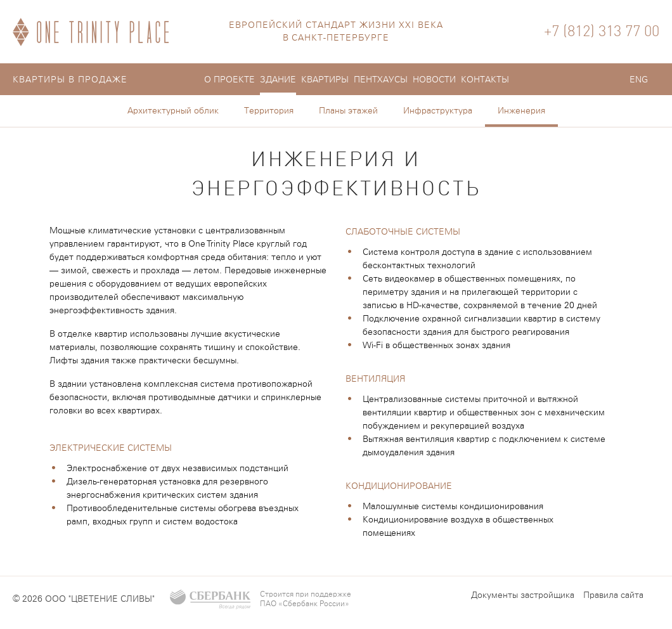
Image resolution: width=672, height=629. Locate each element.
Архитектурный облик (173, 111)
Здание (278, 80)
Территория (269, 111)
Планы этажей (348, 111)
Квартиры (325, 80)
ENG (639, 80)
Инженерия (521, 111)
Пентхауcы (381, 80)
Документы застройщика (523, 595)
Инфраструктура (438, 111)
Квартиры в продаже (70, 80)
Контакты (485, 80)
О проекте (229, 80)
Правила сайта (613, 595)
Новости (434, 80)
